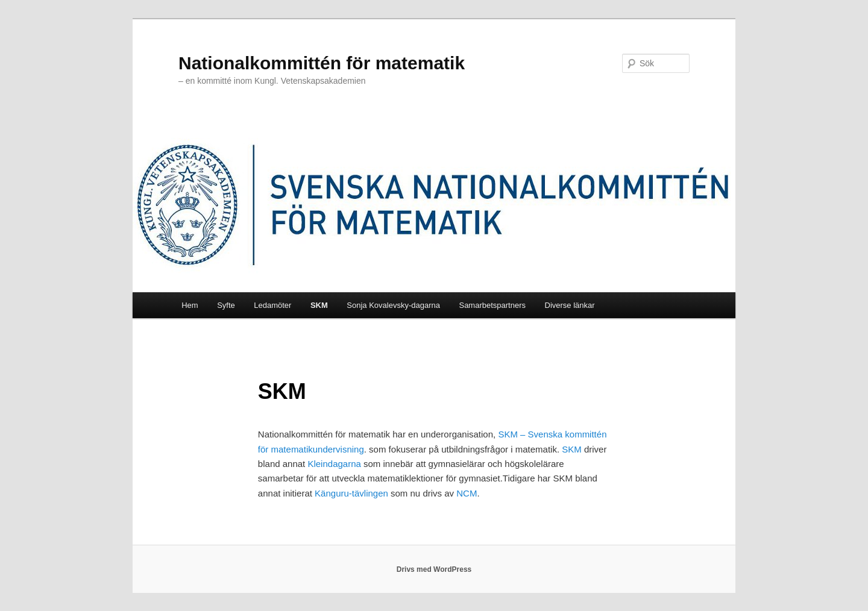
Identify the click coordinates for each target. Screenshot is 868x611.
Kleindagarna (335, 464)
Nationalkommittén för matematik (322, 63)
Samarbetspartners (492, 305)
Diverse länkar (570, 305)
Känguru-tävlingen (351, 493)
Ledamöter (272, 305)
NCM (467, 493)
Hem (190, 305)
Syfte (226, 305)
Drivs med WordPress (434, 569)
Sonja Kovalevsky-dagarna (393, 305)
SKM (319, 305)
